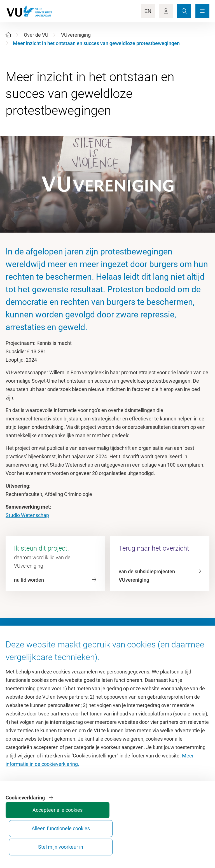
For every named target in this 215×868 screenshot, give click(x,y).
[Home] (8, 35)
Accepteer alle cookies (104, 842)
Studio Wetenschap (27, 515)
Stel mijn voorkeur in (188, 842)
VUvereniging (76, 35)
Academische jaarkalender (139, 660)
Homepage (18, 660)
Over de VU (36, 35)
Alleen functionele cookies (146, 842)
